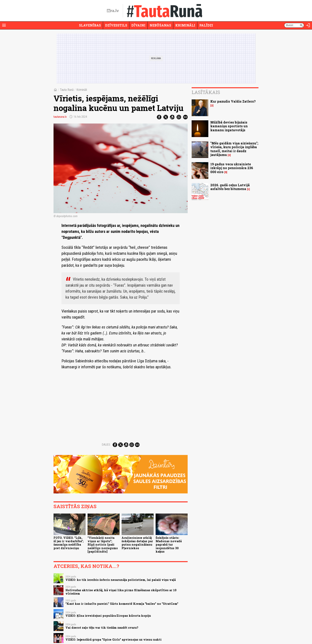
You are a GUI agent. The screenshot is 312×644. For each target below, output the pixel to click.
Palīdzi (206, 25)
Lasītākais (206, 92)
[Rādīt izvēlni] (4, 25)
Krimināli (185, 25)
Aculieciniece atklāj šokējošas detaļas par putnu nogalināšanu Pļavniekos (137, 543)
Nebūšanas (160, 25)
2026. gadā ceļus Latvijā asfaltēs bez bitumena (230, 187)
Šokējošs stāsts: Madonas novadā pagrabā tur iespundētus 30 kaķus (169, 545)
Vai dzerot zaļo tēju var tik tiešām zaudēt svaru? (102, 628)
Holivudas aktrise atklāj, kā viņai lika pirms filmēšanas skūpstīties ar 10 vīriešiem (121, 592)
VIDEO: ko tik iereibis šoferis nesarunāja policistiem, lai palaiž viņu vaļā (121, 580)
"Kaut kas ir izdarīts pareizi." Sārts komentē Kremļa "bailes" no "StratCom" (122, 604)
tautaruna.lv (60, 117)
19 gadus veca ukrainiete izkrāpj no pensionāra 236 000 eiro (232, 168)
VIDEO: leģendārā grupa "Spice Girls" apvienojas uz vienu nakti (114, 640)
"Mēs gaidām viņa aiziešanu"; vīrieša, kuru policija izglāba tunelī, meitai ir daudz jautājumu (234, 149)
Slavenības (90, 25)
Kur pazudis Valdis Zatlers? (233, 101)
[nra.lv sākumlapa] (113, 11)
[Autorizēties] (308, 25)
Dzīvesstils (116, 25)
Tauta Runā (67, 90)
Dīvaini (138, 25)
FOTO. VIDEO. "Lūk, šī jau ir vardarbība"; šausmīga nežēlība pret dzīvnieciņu (69, 543)
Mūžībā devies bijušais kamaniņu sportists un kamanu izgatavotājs (229, 126)
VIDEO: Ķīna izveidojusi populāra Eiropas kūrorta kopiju (108, 616)
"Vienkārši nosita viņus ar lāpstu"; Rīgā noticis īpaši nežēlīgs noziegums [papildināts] (103, 545)
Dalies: (106, 445)
